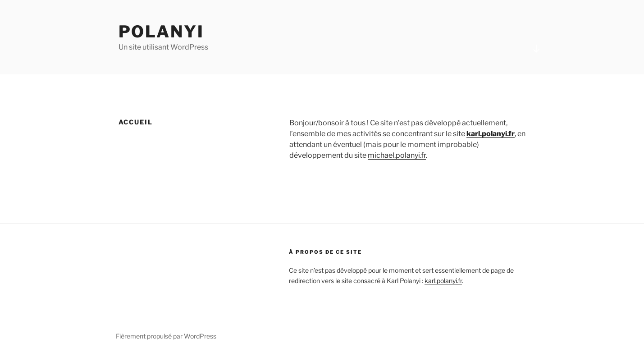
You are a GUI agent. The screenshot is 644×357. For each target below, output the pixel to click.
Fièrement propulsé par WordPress (166, 336)
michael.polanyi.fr (397, 155)
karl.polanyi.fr (491, 134)
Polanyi (161, 32)
